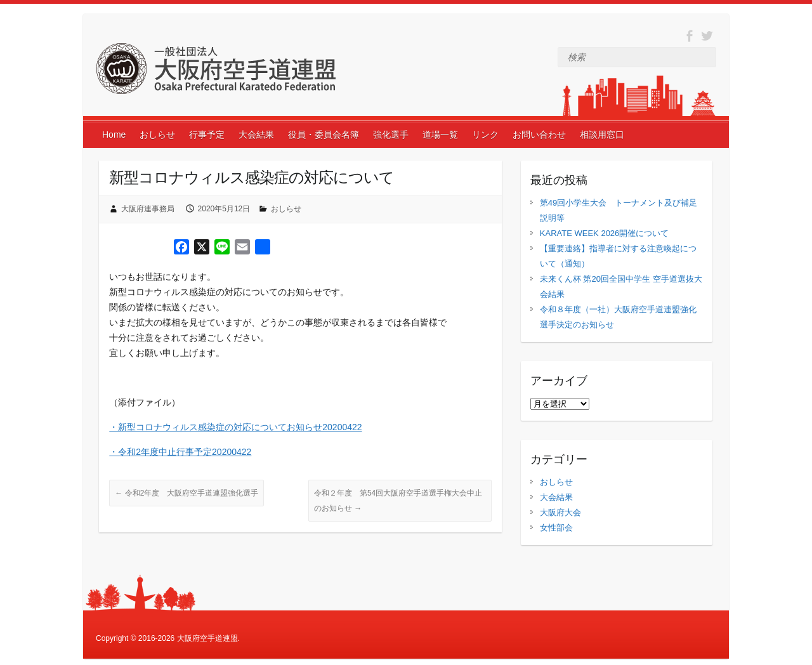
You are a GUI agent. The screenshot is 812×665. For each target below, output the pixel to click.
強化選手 (391, 135)
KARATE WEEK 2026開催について (604, 233)
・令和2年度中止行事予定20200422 (180, 452)
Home (114, 135)
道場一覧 (440, 135)
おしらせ (157, 135)
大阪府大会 (560, 512)
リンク (485, 135)
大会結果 (256, 135)
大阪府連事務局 (148, 209)
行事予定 (207, 135)
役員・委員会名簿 (324, 135)
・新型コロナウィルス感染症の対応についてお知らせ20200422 (235, 427)
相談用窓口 (602, 135)
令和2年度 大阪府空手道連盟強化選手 (187, 493)
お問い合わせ (539, 135)
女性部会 (556, 528)
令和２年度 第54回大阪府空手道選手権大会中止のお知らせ (398, 501)
